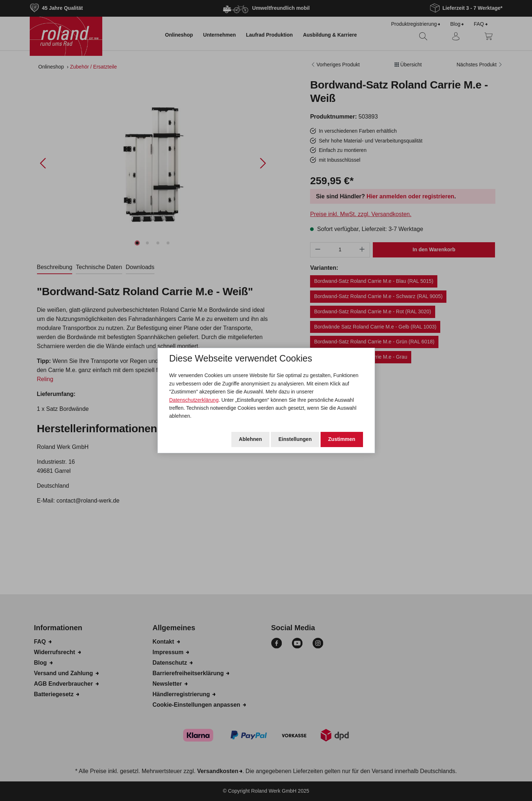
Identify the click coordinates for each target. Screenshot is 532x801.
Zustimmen (342, 439)
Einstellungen (295, 439)
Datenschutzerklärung (194, 400)
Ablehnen (251, 439)
